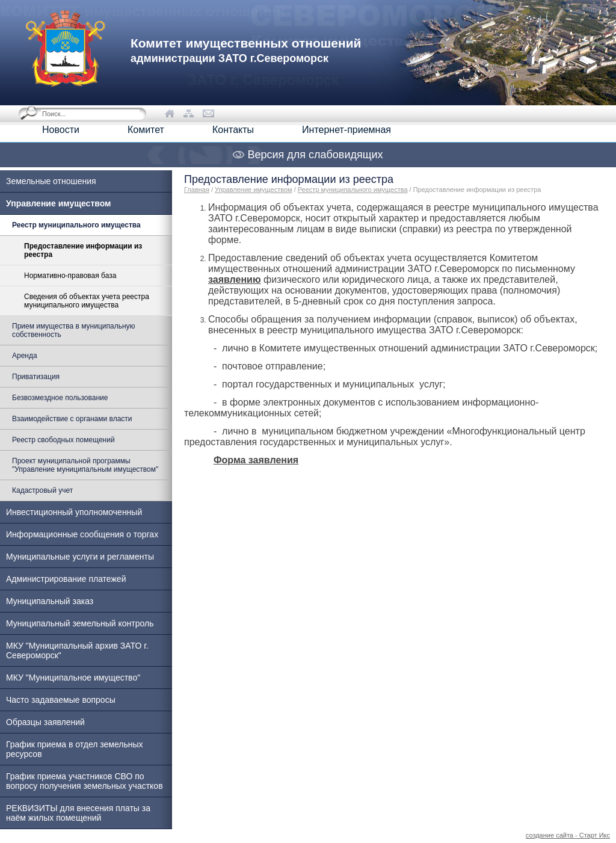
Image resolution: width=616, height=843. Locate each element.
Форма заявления (256, 460)
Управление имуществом (254, 190)
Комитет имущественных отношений (246, 50)
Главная (197, 190)
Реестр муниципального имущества (353, 190)
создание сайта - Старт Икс (568, 835)
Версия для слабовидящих (308, 155)
